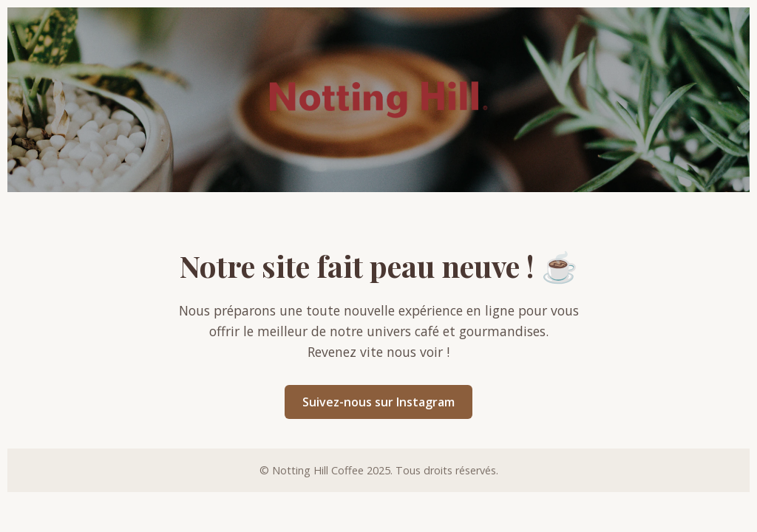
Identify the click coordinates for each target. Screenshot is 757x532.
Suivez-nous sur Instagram (378, 402)
